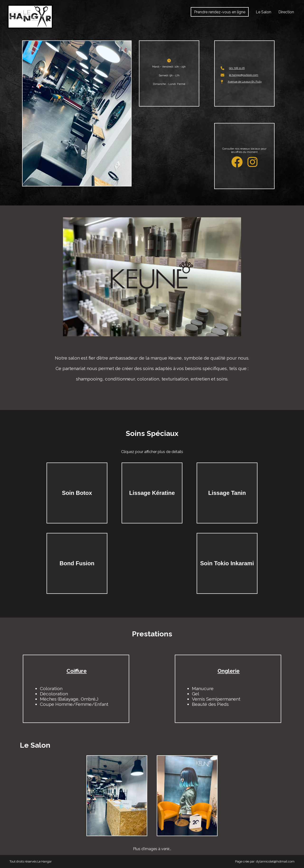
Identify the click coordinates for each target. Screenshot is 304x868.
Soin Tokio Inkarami (227, 563)
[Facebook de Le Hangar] (239, 162)
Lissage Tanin (227, 493)
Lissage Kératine (152, 493)
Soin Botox (77, 493)
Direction (286, 12)
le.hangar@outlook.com (244, 75)
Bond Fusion (77, 563)
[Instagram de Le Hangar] (252, 162)
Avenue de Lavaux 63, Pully (245, 82)
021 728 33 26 (237, 68)
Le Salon (264, 12)
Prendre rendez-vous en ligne (220, 12)
